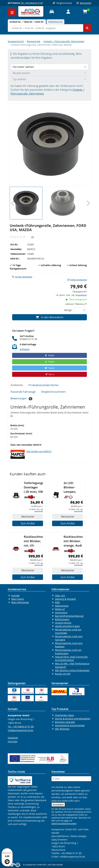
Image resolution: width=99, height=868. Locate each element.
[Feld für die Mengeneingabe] (80, 310)
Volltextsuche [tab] (55, 22)
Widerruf (60, 609)
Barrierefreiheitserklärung (69, 616)
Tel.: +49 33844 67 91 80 (32, 3)
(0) (33, 237)
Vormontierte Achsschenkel (70, 725)
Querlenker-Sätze (64, 715)
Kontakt (15, 596)
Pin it (49, 374)
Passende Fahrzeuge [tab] (23, 392)
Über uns (60, 596)
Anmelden (58, 805)
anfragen (25, 349)
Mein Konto (18, 599)
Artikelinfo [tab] (17, 385)
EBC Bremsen (62, 729)
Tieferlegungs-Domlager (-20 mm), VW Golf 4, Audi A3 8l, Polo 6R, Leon (33, 488)
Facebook (13, 738)
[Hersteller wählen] (49, 67)
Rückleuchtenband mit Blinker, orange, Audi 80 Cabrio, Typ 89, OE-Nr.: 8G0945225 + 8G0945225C (73, 542)
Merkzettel (84, 3)
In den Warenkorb (50, 317)
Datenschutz (62, 606)
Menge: (68, 310)
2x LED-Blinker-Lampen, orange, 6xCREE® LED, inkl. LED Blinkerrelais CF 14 (73, 488)
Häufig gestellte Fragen (67, 626)
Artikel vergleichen (77, 280)
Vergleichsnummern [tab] (54, 392)
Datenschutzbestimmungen (64, 824)
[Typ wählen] (49, 79)
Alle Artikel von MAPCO (39, 451)
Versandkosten (81, 295)
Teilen (50, 355)
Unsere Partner (63, 623)
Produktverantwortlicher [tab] (44, 385)
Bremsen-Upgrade (65, 722)
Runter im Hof (63, 674)
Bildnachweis (62, 619)
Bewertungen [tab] (21, 398)
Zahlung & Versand (65, 599)
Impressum (61, 613)
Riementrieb (34, 41)
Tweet (49, 368)
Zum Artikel (28, 523)
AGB (57, 602)
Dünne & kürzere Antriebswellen (73, 719)
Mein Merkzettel (20, 602)
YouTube (13, 741)
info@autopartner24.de (20, 730)
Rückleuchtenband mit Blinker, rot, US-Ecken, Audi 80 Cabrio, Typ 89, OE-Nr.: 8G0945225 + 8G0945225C (33, 542)
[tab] (27, 22)
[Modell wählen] (49, 73)
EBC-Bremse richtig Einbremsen (72, 670)
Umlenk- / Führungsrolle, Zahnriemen (64, 41)
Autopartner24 (16, 41)
